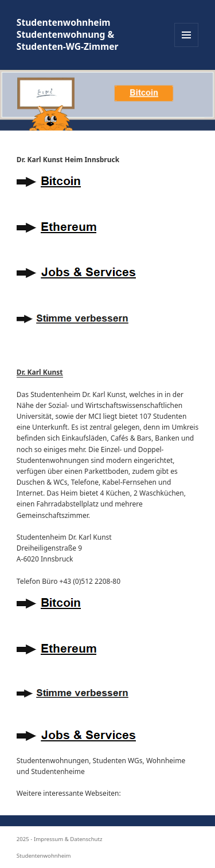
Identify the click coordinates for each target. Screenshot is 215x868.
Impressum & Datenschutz (68, 839)
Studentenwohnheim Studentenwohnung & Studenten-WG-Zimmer (68, 35)
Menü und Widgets (187, 47)
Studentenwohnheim (44, 856)
